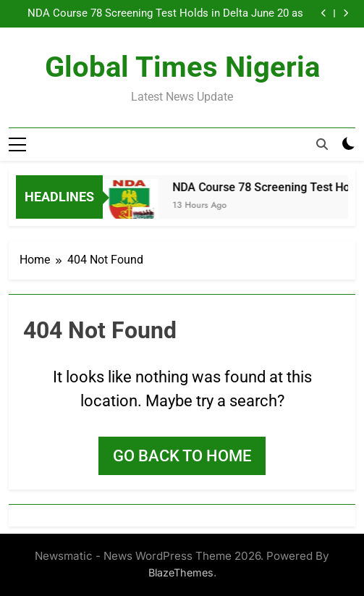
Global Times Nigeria (182, 67)
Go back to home (182, 456)
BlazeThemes (181, 572)
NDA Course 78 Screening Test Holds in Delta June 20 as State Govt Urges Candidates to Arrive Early (165, 14)
